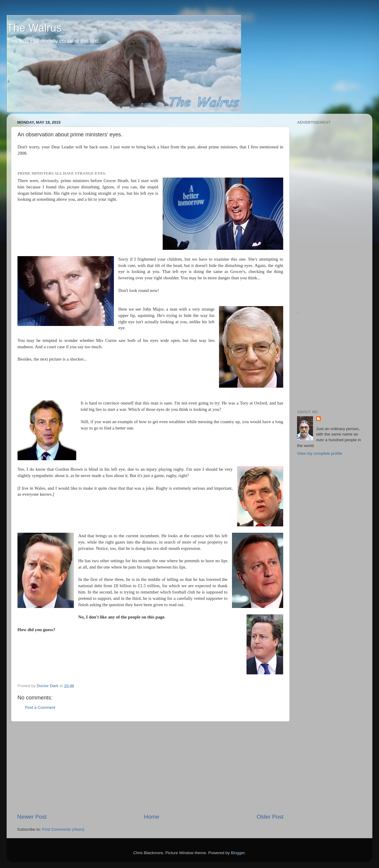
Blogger (238, 853)
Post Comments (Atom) (63, 829)
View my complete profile (320, 453)
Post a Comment (40, 707)
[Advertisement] (150, 767)
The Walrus (34, 28)
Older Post (270, 817)
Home (152, 817)
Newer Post (32, 817)
